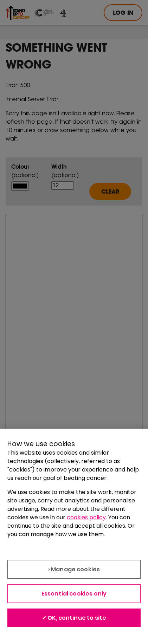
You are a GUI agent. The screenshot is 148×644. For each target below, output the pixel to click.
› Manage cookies (74, 569)
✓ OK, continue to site (74, 618)
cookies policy (86, 517)
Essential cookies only (74, 594)
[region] (74, 536)
